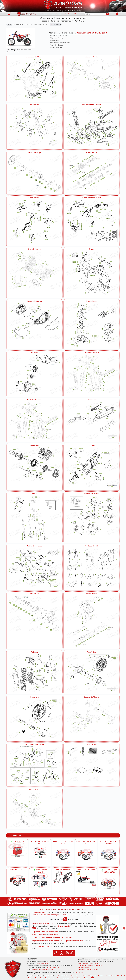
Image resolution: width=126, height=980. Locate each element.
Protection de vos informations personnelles (49, 915)
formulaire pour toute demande (42, 970)
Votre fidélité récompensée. (42, 946)
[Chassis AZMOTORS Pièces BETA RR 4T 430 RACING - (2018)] (92, 273)
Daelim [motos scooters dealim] (31, 978)
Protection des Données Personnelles (90, 965)
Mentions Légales (83, 967)
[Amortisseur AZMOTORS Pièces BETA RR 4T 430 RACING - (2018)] (34, 127)
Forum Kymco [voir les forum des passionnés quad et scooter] (50, 978)
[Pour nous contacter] (107, 944)
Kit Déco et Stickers (63, 870)
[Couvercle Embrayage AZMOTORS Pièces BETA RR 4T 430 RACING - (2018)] (34, 321)
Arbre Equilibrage (57, 45)
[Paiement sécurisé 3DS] (19, 923)
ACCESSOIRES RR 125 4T (17, 870)
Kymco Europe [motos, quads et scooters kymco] (76, 976)
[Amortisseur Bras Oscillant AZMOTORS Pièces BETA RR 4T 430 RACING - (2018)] (92, 126)
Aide (76, 14)
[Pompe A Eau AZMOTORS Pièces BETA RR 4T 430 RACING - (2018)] (34, 613)
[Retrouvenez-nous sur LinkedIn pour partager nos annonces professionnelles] (72, 953)
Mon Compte (56, 14)
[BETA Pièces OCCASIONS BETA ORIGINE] (86, 878)
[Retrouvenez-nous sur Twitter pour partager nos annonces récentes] (62, 953)
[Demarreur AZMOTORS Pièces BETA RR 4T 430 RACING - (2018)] (34, 374)
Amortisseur (55, 40)
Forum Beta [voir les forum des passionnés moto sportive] (39, 978)
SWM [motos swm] (117, 976)
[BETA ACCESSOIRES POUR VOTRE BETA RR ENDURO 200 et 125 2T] (86, 855)
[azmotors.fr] (27, 14)
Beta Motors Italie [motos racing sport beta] (62, 976)
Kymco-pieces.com (63, 978)
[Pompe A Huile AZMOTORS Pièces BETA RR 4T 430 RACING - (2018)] (92, 621)
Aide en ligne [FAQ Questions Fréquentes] (53, 934)
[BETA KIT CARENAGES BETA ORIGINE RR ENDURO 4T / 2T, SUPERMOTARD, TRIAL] (40, 852)
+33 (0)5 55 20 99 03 (41, 963)
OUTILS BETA (17, 841)
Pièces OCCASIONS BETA (86, 870)
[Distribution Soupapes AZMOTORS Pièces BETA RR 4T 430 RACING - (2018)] (92, 373)
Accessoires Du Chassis (59, 36)
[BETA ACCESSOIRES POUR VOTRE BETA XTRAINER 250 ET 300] (109, 855)
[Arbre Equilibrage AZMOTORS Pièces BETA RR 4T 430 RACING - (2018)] (34, 173)
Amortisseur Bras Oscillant (60, 43)
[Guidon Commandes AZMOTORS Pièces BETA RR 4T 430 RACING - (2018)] (34, 567)
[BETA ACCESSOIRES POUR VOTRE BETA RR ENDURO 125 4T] (17, 881)
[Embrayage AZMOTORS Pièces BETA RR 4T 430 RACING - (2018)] (34, 464)
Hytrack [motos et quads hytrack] (101, 976)
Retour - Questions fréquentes (88, 963)
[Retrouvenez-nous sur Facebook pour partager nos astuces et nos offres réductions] (56, 953)
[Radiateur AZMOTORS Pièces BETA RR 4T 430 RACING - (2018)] (34, 673)
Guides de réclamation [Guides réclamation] (39, 934)
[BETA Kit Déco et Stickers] (63, 877)
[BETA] (109, 883)
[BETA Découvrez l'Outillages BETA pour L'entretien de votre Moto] (17, 850)
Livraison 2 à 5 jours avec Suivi (43, 924)
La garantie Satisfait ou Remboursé (45, 932)
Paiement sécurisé (38, 912)
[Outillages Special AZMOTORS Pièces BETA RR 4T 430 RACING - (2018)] (92, 568)
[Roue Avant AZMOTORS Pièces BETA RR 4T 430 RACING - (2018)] (34, 719)
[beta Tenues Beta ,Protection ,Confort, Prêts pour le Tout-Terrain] (40, 881)
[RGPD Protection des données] (107, 925)
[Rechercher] (108, 14)
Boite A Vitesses (56, 47)
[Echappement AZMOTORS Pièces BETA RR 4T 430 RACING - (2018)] (92, 420)
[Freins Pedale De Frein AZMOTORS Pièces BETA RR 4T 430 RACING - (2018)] (92, 515)
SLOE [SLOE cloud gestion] (92, 978)
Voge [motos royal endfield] (84, 976)
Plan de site (79, 973)
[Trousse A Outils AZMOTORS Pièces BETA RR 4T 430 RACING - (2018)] (92, 763)
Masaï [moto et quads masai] (86, 978)
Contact (67, 14)
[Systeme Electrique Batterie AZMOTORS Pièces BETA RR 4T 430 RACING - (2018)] (34, 765)
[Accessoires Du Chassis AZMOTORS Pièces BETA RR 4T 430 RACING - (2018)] (34, 79)
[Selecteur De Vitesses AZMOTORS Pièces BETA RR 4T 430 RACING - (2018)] (92, 716)
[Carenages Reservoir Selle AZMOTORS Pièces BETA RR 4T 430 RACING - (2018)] (92, 221)
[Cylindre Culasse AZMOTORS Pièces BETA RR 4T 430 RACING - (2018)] (92, 325)
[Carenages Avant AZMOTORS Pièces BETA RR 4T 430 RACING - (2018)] (34, 221)
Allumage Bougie (57, 38)
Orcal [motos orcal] (123, 976)
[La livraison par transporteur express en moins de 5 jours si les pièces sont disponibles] (19, 943)
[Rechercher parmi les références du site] (95, 14)
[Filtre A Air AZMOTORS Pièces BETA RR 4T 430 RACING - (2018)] (92, 468)
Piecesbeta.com (77, 978)
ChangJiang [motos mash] (92, 976)
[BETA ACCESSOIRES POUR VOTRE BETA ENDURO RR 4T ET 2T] (63, 855)
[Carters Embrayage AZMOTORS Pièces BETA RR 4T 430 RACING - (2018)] (34, 270)
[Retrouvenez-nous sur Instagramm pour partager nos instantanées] (67, 953)
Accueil (45, 14)
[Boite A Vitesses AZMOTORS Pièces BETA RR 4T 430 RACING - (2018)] (92, 172)
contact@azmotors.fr (54, 967)
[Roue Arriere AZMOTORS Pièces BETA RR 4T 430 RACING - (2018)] (92, 672)
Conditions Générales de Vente (88, 970)
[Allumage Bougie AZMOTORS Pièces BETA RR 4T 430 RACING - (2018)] (92, 74)
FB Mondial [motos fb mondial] (109, 976)
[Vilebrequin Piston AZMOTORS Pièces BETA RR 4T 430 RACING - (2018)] (34, 809)
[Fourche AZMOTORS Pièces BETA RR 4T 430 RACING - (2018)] (34, 518)
